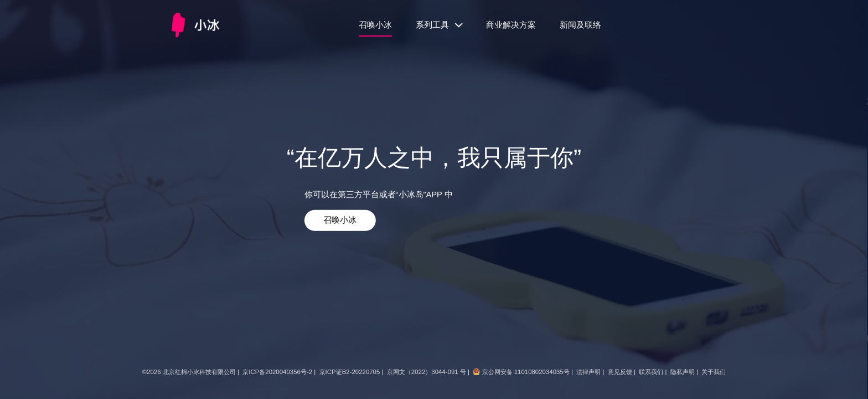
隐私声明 (683, 372)
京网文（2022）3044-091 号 (427, 372)
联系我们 (651, 372)
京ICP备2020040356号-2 (277, 372)
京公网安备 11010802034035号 (526, 372)
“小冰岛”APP (419, 194)
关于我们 (714, 372)
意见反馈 (620, 372)
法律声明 (588, 372)
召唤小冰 (375, 25)
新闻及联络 (580, 25)
